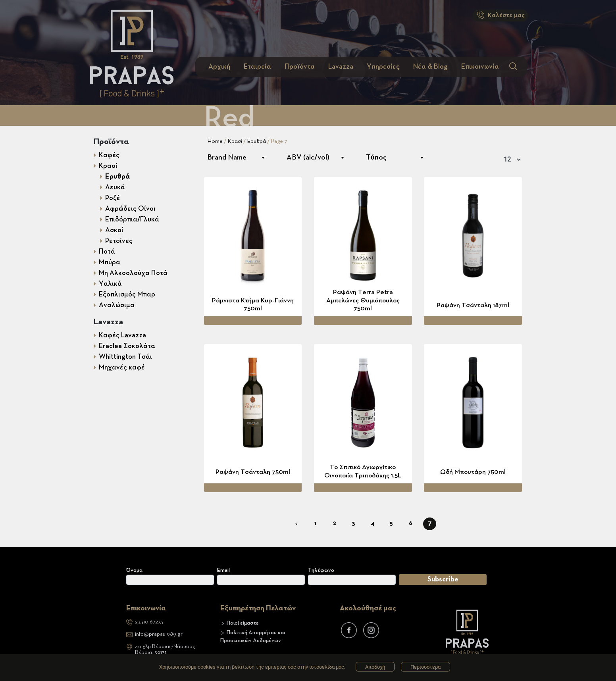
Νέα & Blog (430, 67)
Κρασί (108, 166)
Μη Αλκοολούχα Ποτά (133, 273)
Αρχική (219, 67)
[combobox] (236, 158)
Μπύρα (110, 262)
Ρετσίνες (119, 241)
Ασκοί (114, 230)
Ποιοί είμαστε (243, 623)
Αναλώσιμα (117, 305)
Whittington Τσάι (125, 357)
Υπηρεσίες (383, 67)
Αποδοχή (375, 667)
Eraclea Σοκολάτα (127, 346)
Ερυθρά (117, 177)
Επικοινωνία (480, 67)
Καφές (109, 155)
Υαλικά (110, 284)
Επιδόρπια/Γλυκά (132, 219)
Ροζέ (113, 198)
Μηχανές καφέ (122, 367)
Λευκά (115, 187)
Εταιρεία (257, 67)
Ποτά (107, 252)
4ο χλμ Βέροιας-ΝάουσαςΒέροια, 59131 (165, 649)
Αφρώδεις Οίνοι (130, 209)
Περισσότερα (425, 667)
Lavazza (341, 67)
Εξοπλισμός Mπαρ (127, 294)
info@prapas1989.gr (159, 634)
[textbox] (236, 158)
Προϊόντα (300, 67)
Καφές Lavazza (122, 335)
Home (215, 141)
